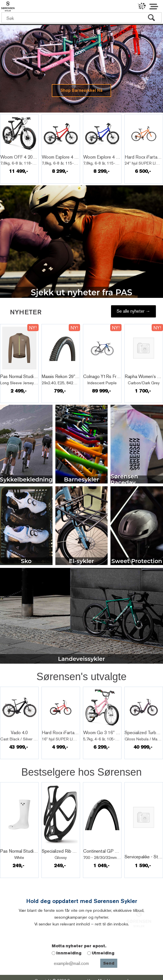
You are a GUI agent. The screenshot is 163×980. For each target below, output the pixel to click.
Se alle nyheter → (133, 311)
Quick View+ (16, 151)
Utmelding (103, 953)
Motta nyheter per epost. (79, 946)
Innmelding (69, 953)
